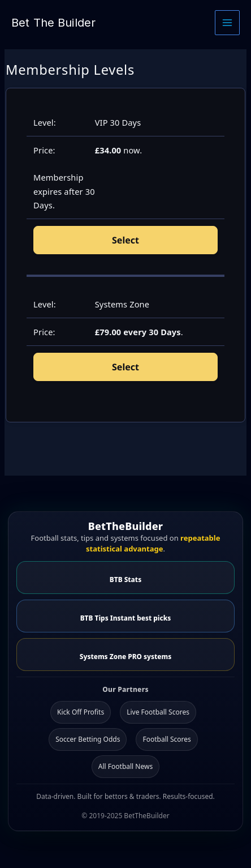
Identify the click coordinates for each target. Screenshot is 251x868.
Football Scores (166, 739)
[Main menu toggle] (227, 23)
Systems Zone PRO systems (125, 656)
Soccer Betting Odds (88, 739)
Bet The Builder (53, 23)
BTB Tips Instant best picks (126, 618)
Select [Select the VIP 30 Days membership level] (125, 240)
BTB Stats (125, 579)
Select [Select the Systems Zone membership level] (125, 367)
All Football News (125, 766)
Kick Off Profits (81, 712)
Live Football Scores (158, 712)
